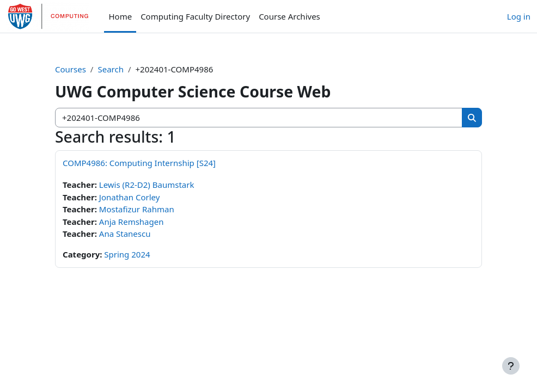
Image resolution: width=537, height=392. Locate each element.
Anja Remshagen (132, 222)
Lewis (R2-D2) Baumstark (147, 185)
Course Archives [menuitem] (289, 16)
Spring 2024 (127, 254)
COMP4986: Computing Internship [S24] (139, 163)
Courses (71, 69)
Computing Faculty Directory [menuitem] (195, 16)
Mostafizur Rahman (137, 209)
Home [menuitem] (120, 16)
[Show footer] (511, 366)
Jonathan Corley (130, 197)
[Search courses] (259, 118)
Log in (519, 16)
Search (110, 69)
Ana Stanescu (125, 234)
